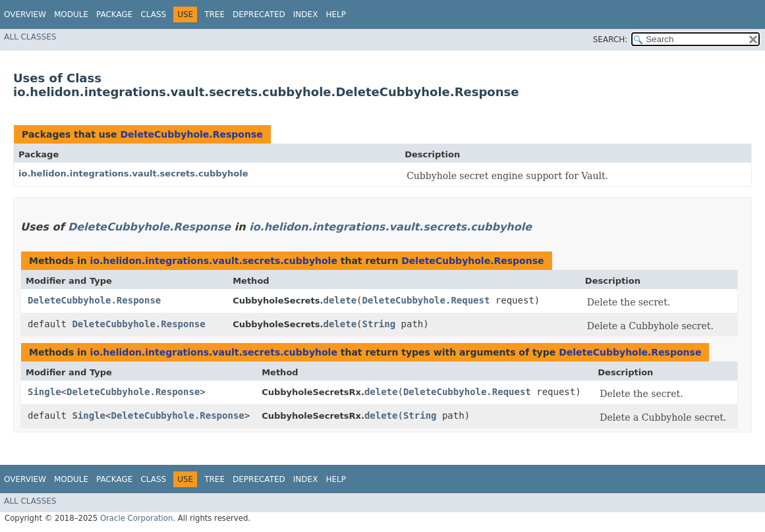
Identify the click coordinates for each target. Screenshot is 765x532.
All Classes (30, 37)
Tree (214, 14)
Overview (25, 14)
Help (336, 14)
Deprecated (259, 14)
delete (340, 300)
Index (306, 14)
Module (71, 14)
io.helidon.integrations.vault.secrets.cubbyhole (133, 173)
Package (114, 14)
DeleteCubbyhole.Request (426, 300)
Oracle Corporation (137, 518)
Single (44, 392)
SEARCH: (610, 40)
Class (153, 14)
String (379, 324)
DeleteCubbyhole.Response (191, 134)
